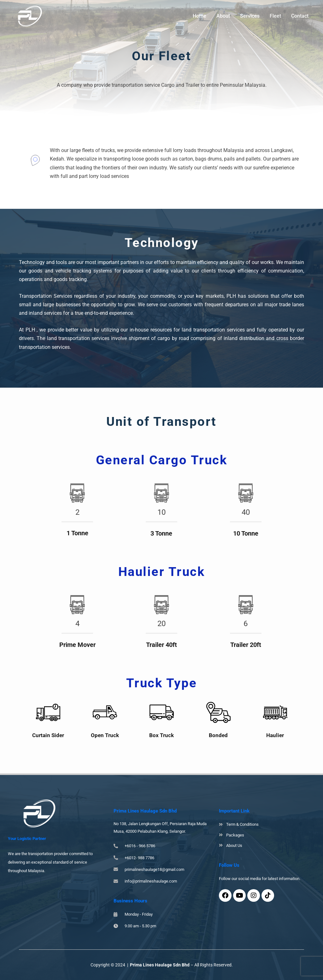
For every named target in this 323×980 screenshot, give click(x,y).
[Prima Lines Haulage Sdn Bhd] (30, 16)
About (223, 16)
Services (250, 16)
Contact (300, 16)
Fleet (275, 16)
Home (200, 16)
